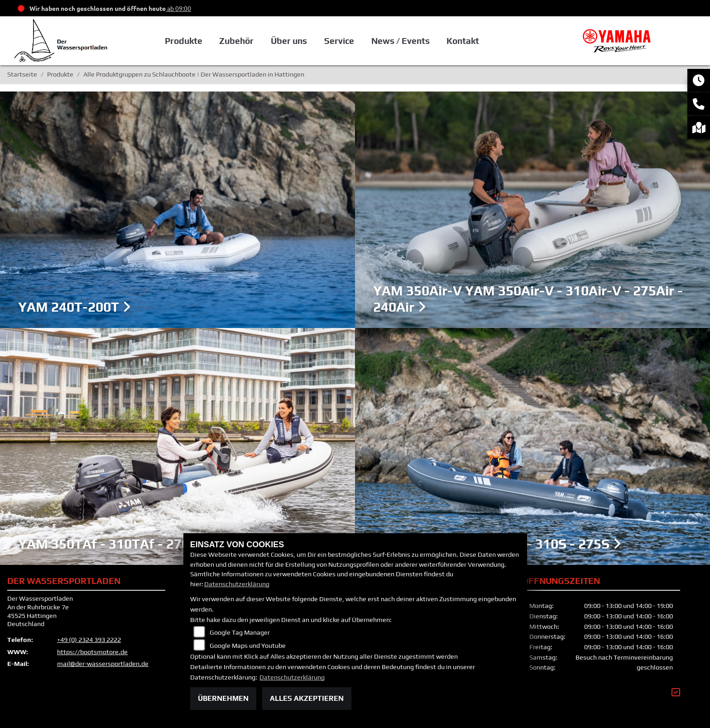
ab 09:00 (178, 8)
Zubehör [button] (236, 41)
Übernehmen (223, 698)
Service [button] (339, 41)
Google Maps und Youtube (248, 646)
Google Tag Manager (240, 632)
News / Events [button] (401, 41)
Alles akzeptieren (307, 698)
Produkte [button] (184, 41)
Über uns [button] (289, 41)
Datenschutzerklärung (237, 584)
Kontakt (463, 41)
